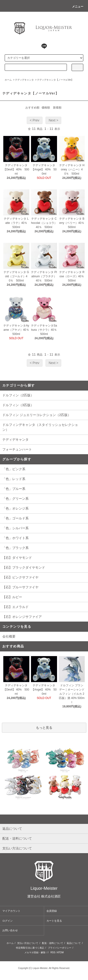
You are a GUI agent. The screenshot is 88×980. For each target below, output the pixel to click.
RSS (53, 952)
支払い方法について (28, 943)
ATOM (60, 952)
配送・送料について (53, 943)
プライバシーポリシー (60, 948)
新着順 (57, 108)
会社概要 (9, 636)
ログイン (8, 921)
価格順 (46, 108)
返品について (74, 943)
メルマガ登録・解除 (35, 952)
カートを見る (54, 921)
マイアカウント (11, 911)
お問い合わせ (10, 930)
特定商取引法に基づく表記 (30, 948)
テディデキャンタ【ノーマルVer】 (55, 80)
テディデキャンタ (24, 80)
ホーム (8, 80)
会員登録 (52, 911)
